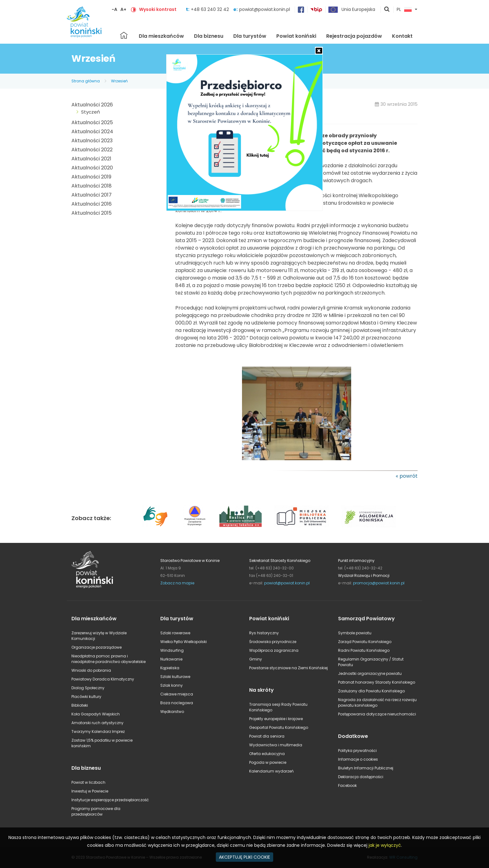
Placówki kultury (86, 697)
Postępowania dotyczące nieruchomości (377, 714)
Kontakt (402, 36)
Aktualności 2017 (92, 195)
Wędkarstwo (172, 712)
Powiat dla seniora (267, 736)
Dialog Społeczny (88, 688)
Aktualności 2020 (92, 168)
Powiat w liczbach (88, 782)
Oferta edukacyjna (267, 754)
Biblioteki (80, 705)
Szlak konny (172, 685)
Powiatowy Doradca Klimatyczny (103, 679)
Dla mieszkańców (161, 36)
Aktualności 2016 (92, 204)
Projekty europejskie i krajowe (276, 719)
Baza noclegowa (177, 703)
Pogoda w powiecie (268, 762)
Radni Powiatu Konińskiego (364, 650)
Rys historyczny (264, 633)
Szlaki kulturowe (175, 677)
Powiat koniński (296, 36)
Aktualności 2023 (92, 141)
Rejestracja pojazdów (354, 36)
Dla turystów (250, 36)
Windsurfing (172, 650)
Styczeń (91, 112)
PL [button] (404, 10)
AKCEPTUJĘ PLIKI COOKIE (244, 857)
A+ (123, 9)
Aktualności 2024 (92, 132)
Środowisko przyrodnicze (273, 642)
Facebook (347, 785)
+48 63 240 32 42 (211, 9)
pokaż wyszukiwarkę (387, 10)
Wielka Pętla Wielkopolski (184, 642)
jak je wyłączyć (385, 845)
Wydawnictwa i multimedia (276, 745)
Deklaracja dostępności (361, 777)
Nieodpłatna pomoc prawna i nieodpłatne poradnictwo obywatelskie (109, 659)
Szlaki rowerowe (175, 633)
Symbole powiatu (355, 633)
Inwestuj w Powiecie (90, 791)
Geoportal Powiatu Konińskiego (279, 727)
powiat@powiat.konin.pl (265, 9)
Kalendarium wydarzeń (271, 771)
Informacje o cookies (358, 759)
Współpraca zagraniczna (274, 650)
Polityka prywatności (357, 751)
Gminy (256, 659)
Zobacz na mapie (177, 583)
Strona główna (124, 35)
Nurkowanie (171, 659)
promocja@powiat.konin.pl (379, 583)
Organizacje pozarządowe (97, 647)
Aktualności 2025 (92, 122)
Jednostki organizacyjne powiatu (370, 673)
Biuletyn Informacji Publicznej (366, 768)
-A (114, 9)
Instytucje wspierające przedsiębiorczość (110, 800)
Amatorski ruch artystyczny (97, 723)
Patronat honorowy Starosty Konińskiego (377, 682)
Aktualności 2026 (92, 105)
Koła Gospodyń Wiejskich (96, 714)
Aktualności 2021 (91, 159)
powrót (409, 476)
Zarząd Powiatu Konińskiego (365, 642)
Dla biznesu (209, 36)
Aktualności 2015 (92, 213)
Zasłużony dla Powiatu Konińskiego (371, 691)
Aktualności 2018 (92, 186)
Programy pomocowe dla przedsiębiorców (96, 811)
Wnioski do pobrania (91, 670)
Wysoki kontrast (158, 9)
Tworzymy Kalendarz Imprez (98, 731)
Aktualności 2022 (92, 150)
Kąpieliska (170, 668)
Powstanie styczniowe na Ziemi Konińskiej (288, 668)
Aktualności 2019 (91, 177)
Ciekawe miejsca (177, 694)
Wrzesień (119, 81)
